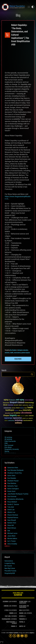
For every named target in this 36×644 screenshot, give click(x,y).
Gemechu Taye (12, 486)
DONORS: (11, 613)
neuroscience (17, 353)
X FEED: (6, 610)
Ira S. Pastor (12, 541)
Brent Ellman (12, 528)
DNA (6, 443)
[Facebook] (11, 636)
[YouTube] (22, 636)
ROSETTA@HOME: (11, 622)
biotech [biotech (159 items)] (21, 403)
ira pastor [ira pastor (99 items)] (17, 413)
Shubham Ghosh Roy (15, 473)
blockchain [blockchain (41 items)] (11, 405)
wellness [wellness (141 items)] (18, 423)
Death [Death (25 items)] (33, 405)
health (12, 353)
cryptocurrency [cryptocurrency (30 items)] (25, 405)
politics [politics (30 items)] (27, 416)
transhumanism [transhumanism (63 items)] (28, 420)
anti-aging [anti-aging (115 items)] (20, 400)
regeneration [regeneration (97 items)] (17, 418)
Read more (18, 359)
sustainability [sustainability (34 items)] (11, 421)
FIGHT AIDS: (8, 616)
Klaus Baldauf (12, 502)
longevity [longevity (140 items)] (13, 416)
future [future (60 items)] (18, 408)
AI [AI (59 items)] (9, 400)
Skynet (7, 451)
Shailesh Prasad (13, 481)
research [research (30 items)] (24, 418)
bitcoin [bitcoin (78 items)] (5, 405)
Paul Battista (12, 483)
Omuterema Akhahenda (15, 499)
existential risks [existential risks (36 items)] (7, 408)
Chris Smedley (12, 544)
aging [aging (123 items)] (6, 400)
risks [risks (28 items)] (27, 418)
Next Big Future (10, 568)
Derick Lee (11, 510)
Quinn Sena (11, 476)
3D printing (8, 437)
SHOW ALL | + (7, 546)
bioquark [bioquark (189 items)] (14, 403)
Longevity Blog (10, 563)
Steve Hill (11, 525)
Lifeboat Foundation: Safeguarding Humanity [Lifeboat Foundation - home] (13, 7)
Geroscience (9, 561)
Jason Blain (11, 536)
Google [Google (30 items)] (26, 408)
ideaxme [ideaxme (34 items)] (20, 411)
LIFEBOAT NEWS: (23, 602)
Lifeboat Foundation (14, 633)
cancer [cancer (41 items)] (20, 405)
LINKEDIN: (6, 606)
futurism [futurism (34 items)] (22, 408)
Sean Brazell (12, 520)
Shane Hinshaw (13, 515)
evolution (7, 353)
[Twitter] (14, 636)
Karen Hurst (11, 491)
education (26, 350)
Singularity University (12, 449)
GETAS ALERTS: (23, 606)
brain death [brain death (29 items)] (16, 405)
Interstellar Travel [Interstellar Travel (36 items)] (9, 413)
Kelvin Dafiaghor (13, 489)
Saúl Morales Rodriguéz (15, 470)
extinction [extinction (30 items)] (14, 408)
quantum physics (26, 353)
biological (20, 350)
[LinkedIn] (18, 636)
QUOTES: (21, 626)
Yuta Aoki (11, 507)
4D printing (8, 439)
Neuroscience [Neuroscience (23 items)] (23, 416)
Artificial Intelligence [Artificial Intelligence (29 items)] (29, 400)
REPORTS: (22, 616)
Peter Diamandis (10, 441)
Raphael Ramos (13, 518)
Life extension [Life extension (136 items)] (26, 413)
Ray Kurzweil (9, 445)
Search (32, 374)
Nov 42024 (7, 35)
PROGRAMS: (22, 619)
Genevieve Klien (13, 468)
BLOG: (21, 610)
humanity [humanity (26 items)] (16, 411)
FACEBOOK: (6, 602)
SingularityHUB (10, 573)
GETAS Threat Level (18, 594)
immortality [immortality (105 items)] (27, 410)
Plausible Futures (10, 571)
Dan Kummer (12, 496)
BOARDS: (21, 613)
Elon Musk (8, 447)
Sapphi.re (32, 633)
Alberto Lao (11, 512)
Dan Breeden (13, 350)
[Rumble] (26, 636)
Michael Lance (12, 533)
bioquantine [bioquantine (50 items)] (6, 403)
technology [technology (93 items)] (19, 420)
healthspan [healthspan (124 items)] (10, 410)
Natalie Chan (12, 523)
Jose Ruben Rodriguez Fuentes (18, 494)
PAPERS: (21, 622)
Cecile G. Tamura (13, 504)
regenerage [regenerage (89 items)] (8, 418)
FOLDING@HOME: (6, 619)
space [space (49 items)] (6, 420)
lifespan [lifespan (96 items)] (6, 416)
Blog (18, 16)
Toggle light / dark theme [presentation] (33, 7)
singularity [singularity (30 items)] (31, 418)
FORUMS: (13, 626)
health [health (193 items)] (30, 408)
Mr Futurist (8, 566)
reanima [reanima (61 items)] (31, 416)
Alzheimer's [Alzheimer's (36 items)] (13, 400)
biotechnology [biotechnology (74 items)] (29, 403)
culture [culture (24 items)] (30, 405)
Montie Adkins (12, 539)
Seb (9, 531)
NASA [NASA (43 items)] (19, 416)
